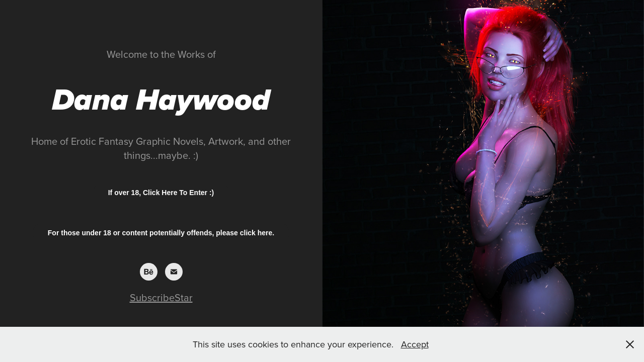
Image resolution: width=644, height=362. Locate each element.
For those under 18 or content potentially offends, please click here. (161, 233)
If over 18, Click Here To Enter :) (161, 193)
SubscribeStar (161, 297)
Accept (415, 344)
